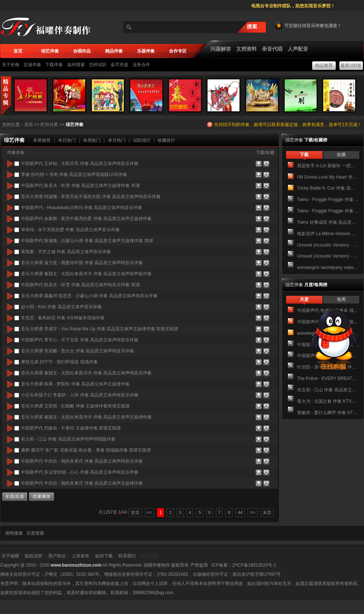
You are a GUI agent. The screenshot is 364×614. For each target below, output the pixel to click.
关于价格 (11, 65)
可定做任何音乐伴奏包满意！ (308, 26)
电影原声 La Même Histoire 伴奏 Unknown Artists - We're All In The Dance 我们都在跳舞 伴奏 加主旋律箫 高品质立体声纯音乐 (328, 234)
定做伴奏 (32, 65)
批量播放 (42, 496)
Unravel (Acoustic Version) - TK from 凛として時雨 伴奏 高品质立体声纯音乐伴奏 (328, 245)
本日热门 (67, 140)
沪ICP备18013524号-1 (254, 565)
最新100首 (351, 65)
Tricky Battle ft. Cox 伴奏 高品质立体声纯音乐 (328, 188)
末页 (267, 513)
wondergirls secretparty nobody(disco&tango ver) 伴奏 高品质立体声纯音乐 (328, 267)
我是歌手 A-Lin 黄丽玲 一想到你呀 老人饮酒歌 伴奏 (328, 166)
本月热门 (117, 140)
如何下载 (104, 556)
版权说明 (33, 556)
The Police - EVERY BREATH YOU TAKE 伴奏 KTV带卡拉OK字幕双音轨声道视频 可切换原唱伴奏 (328, 378)
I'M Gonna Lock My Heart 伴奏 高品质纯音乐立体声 (328, 177)
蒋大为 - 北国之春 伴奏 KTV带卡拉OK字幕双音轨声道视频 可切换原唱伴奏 (328, 401)
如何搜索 (76, 65)
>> (252, 513)
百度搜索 (35, 533)
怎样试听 (98, 65)
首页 (29, 125)
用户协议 (57, 556)
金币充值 (119, 65)
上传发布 (80, 556)
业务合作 (141, 65)
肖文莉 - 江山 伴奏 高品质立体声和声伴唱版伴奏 (328, 390)
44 (240, 513)
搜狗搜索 (14, 533)
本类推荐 (42, 140)
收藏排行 (166, 140)
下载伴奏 (54, 65)
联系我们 (127, 556)
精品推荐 (324, 65)
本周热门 (92, 140)
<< (149, 513)
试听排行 (142, 140)
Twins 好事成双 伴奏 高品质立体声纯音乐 (328, 222)
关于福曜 (10, 556)
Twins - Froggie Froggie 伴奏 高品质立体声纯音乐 (328, 200)
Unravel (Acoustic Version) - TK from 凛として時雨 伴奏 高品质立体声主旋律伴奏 (328, 256)
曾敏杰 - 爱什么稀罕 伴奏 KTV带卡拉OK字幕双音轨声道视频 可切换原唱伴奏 (328, 413)
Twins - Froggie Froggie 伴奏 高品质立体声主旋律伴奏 (328, 211)
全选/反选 (15, 496)
